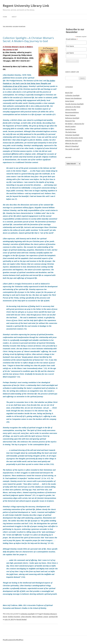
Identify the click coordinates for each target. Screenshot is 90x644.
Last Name (70, 53)
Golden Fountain (14, 617)
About (14, 17)
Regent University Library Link (26, 6)
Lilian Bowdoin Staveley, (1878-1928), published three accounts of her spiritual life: (25, 78)
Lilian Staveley (26, 617)
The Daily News (71, 132)
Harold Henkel (21, 619)
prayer (46, 617)
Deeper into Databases (73, 98)
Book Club (69, 93)
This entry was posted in (12, 614)
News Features (70, 115)
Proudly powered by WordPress (13, 640)
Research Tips (70, 121)
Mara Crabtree (37, 617)
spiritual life (53, 617)
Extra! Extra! (70, 101)
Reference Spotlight (72, 118)
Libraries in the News (73, 107)
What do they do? (72, 143)
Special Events (70, 129)
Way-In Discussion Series (74, 138)
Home (5, 17)
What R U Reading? (72, 146)
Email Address (72, 39)
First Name (70, 46)
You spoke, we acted (72, 149)
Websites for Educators (73, 141)
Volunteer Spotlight (72, 135)
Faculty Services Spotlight (74, 104)
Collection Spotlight (27, 614)
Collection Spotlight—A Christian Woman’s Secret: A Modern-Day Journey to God (28, 39)
